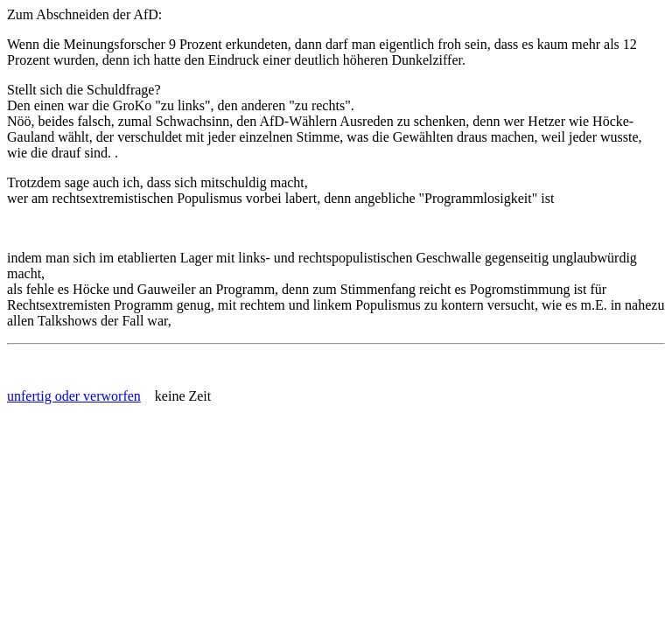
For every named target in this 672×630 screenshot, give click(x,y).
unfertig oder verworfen (74, 396)
